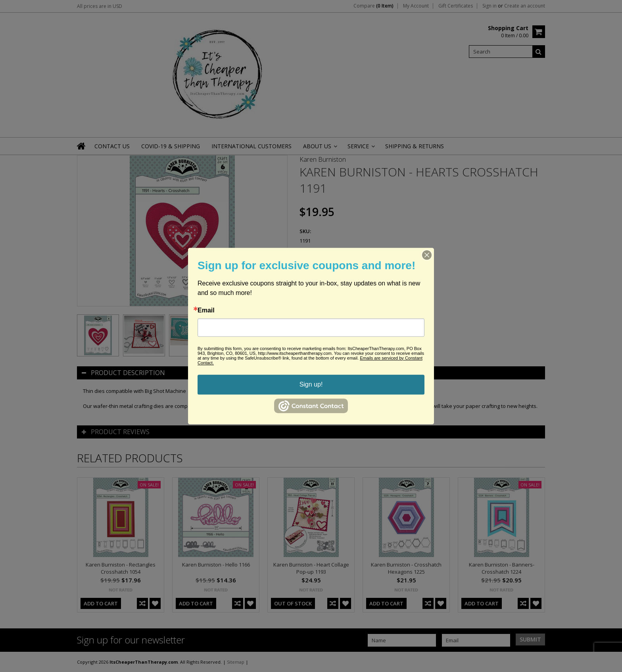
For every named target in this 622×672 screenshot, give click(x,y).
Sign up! (311, 384)
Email (206, 310)
